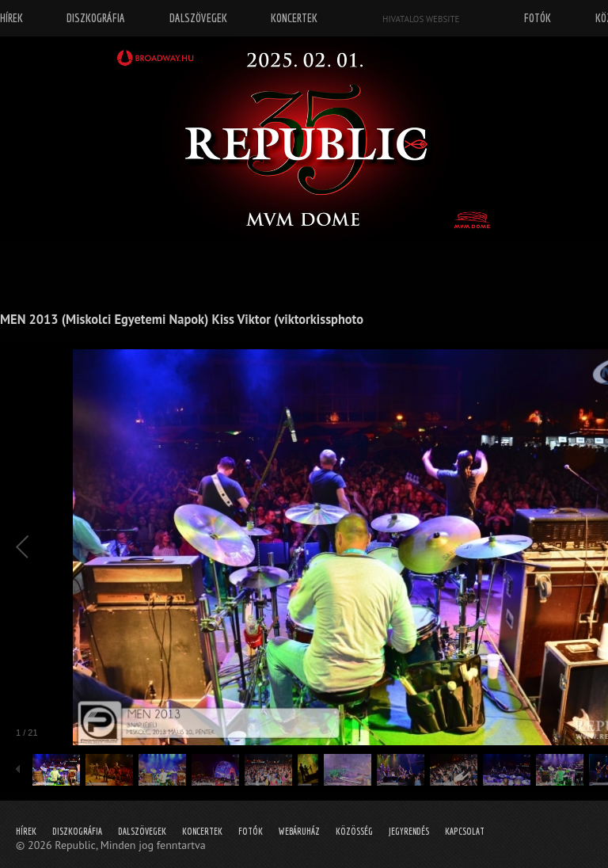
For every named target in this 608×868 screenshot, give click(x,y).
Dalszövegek (142, 831)
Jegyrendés (409, 831)
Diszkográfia (77, 831)
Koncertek (202, 831)
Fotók (251, 831)
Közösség (354, 831)
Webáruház (299, 831)
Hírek (26, 831)
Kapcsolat (465, 831)
